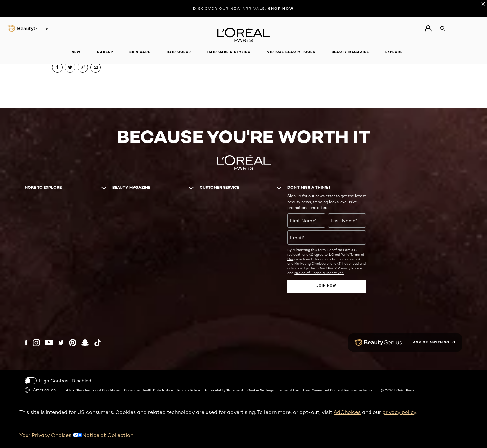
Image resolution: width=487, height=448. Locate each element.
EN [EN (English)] (453, 6)
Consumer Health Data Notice (149, 390)
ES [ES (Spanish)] (460, 6)
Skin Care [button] (140, 52)
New (76, 52)
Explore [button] (394, 52)
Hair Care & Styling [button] (229, 52)
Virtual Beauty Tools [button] (291, 52)
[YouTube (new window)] (49, 342)
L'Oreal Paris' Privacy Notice (339, 268)
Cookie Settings (261, 390)
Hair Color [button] (179, 52)
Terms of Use (288, 390)
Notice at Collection (108, 435)
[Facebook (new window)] (26, 342)
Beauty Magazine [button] (350, 52)
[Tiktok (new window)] (98, 343)
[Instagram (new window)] (36, 343)
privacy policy (399, 412)
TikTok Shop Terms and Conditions (92, 390)
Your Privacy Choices (51, 435)
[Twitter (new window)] (61, 343)
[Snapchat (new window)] (85, 343)
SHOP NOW (281, 9)
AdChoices (347, 412)
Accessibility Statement (224, 390)
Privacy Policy (189, 390)
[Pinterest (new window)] (73, 343)
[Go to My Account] (428, 28)
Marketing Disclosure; (312, 263)
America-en (40, 390)
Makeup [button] (105, 52)
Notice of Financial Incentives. (319, 273)
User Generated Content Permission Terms (338, 390)
